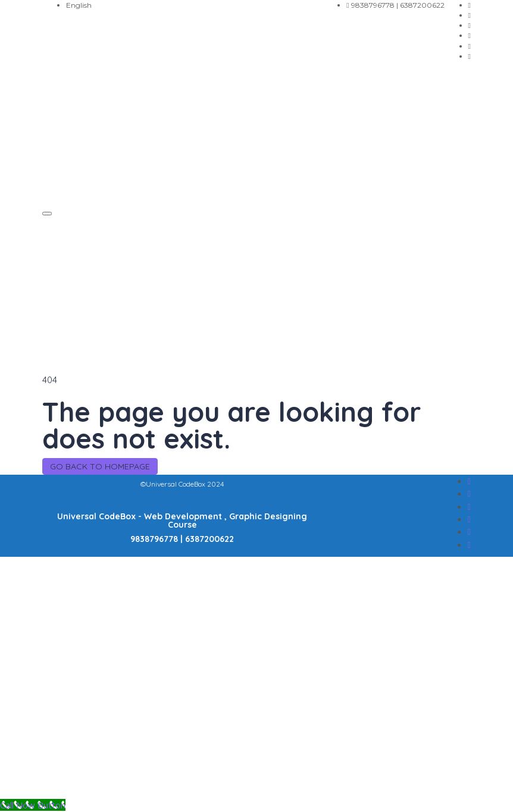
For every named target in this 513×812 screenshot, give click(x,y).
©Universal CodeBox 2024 (182, 484)
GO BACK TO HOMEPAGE (100, 466)
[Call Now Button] (33, 805)
